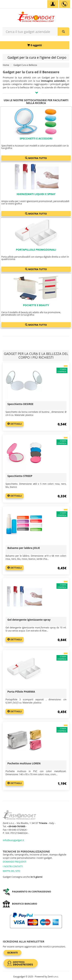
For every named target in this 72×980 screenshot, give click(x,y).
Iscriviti (12, 953)
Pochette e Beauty (36, 305)
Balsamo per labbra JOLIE (24, 548)
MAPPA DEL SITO (11, 871)
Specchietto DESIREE (20, 404)
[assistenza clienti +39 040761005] (64, 4)
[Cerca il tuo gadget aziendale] (63, 32)
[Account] (53, 4)
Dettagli (15, 424)
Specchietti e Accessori (36, 138)
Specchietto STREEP (20, 476)
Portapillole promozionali (36, 250)
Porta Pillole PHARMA (21, 692)
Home (6, 65)
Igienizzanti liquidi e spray (36, 194)
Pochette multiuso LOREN (24, 763)
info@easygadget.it (13, 840)
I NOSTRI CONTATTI (13, 866)
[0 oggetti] (35, 45)
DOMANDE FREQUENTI (15, 862)
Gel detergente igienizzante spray (29, 620)
